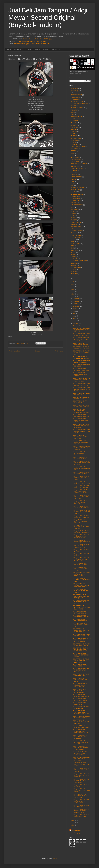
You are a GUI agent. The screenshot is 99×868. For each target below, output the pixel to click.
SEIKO (73, 242)
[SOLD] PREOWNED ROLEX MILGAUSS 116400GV (81, 665)
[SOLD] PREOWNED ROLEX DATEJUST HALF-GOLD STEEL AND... (81, 497)
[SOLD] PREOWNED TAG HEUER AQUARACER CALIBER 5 (80, 737)
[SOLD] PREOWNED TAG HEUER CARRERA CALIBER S (80, 502)
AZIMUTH (74, 110)
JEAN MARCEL (76, 190)
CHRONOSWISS (76, 138)
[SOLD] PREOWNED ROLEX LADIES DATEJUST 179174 (81, 369)
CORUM (73, 142)
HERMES (74, 179)
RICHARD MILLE (76, 235)
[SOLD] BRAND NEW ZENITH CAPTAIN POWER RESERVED (81, 759)
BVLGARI (74, 130)
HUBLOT (74, 183)
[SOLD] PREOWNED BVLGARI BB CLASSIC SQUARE (82, 361)
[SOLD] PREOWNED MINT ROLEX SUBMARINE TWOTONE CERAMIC (80, 491)
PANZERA (74, 220)
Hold (72, 181)
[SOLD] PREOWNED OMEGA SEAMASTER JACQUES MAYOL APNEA (81, 559)
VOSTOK (74, 270)
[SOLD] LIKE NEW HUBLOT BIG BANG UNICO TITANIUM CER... (81, 753)
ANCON (73, 106)
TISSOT (73, 252)
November (76, 301)
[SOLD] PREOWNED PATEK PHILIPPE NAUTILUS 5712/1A (81, 602)
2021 (73, 282)
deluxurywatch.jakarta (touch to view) (33, 41)
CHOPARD (74, 136)
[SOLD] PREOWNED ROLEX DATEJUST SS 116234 (81, 612)
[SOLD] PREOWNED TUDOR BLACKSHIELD (81, 402)
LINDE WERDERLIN (77, 194)
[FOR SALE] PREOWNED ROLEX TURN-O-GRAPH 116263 (81, 764)
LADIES (73, 192)
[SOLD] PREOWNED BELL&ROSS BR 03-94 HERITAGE (80, 437)
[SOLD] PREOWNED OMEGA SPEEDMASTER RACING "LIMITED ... (81, 775)
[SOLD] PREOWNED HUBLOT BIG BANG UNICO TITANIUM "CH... (81, 801)
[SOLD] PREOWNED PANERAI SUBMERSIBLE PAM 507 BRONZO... (82, 426)
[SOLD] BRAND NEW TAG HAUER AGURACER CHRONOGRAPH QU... (80, 650)
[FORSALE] (74, 91)
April (74, 318)
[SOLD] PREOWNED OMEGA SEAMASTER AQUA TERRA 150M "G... (82, 512)
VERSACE (74, 263)
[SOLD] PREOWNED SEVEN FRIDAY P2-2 (81, 555)
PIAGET (73, 229)
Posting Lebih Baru (14, 351)
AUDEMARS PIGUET (77, 108)
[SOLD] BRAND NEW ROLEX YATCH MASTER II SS (81, 564)
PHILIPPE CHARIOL (77, 226)
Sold (24, 346)
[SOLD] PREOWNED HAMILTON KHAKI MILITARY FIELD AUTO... (81, 731)
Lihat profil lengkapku (75, 833)
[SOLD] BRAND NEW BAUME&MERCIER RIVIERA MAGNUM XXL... (81, 411)
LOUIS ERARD (75, 198)
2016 (73, 294)
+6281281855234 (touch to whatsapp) (37, 39)
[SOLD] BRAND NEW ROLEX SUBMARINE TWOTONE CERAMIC (81, 330)
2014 (73, 820)
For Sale (37, 50)
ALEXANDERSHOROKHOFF (79, 104)
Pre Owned (28, 50)
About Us (46, 50)
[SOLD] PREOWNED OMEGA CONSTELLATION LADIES (81, 635)
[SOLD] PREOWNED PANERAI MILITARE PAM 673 (82, 675)
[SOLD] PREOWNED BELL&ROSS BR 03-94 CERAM (80, 374)
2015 (73, 296)
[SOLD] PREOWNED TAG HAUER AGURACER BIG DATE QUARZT (81, 597)
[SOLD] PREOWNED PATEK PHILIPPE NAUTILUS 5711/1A (81, 670)
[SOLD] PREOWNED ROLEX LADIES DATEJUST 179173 (81, 482)
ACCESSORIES (76, 97)
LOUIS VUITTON (76, 201)
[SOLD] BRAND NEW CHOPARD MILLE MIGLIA (81, 726)
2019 (73, 287)
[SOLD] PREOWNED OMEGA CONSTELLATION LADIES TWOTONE (81, 448)
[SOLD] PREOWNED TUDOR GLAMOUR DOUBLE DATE (81, 517)
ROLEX (73, 239)
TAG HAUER (75, 250)
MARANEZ (74, 203)
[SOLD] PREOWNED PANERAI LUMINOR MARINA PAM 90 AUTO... (82, 389)
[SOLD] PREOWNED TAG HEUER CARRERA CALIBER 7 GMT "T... (80, 685)
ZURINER (74, 274)
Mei (74, 316)
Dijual (73, 153)
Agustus (75, 309)
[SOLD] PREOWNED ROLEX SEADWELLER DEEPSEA (81, 415)
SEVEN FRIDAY (76, 244)
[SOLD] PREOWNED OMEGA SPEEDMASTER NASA (81, 717)
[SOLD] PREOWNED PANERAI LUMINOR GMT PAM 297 (82, 406)
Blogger (55, 859)
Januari (75, 326)
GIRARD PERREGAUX (78, 168)
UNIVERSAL (75, 259)
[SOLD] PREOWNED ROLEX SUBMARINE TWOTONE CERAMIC (81, 655)
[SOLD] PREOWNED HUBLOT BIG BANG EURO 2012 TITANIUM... (81, 339)
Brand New (17, 50)
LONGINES (74, 196)
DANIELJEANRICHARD (78, 147)
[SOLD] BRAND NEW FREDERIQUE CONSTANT (81, 541)
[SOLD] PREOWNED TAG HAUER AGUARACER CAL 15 (81, 625)
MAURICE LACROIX (77, 205)
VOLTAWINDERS (76, 268)
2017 (73, 292)
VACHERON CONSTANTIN (79, 261)
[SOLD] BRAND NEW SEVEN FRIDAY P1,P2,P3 (81, 398)
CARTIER (74, 132)
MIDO (73, 207)
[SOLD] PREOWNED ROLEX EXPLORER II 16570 (81, 816)
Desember (76, 299)
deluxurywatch (76, 830)
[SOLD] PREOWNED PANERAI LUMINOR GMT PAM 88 (82, 384)
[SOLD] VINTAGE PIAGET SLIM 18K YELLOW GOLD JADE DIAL (81, 527)
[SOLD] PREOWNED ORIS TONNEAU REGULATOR (81, 507)
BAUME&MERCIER (77, 117)
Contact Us (56, 50)
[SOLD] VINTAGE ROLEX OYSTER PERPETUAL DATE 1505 (80, 521)
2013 (73, 823)
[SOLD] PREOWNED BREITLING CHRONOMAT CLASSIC (81, 722)
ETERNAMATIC (76, 158)
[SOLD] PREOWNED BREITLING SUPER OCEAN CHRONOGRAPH (82, 631)
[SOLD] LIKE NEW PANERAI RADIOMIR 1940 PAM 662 (81, 532)
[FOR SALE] (75, 89)
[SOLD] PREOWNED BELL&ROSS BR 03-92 (80, 620)
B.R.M (14, 346)
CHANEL (74, 134)
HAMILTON (74, 175)
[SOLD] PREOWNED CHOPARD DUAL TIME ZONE (80, 680)
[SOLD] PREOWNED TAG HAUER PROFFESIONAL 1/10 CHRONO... (81, 748)
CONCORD (74, 140)
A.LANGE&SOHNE (77, 95)
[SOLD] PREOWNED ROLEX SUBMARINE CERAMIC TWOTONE (81, 420)
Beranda (37, 351)
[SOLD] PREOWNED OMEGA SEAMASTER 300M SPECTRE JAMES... (81, 536)
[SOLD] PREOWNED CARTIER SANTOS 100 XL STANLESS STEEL (82, 546)
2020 (73, 284)
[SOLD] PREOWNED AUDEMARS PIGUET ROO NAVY (81, 580)
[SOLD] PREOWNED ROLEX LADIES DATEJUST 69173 (81, 348)
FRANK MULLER (76, 162)
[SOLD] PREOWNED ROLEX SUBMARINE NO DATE (81, 473)
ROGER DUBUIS (76, 237)
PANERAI (74, 218)
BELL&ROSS (75, 119)
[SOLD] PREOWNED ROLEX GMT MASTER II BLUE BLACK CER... (81, 661)
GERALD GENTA (76, 166)
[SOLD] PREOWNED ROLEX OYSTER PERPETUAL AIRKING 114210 (81, 811)
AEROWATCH (75, 99)
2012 (73, 825)
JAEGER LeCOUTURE (78, 188)
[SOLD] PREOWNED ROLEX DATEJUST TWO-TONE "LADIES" (81, 770)
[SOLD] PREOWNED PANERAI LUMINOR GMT (82, 806)
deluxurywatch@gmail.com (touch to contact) (32, 44)
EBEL (73, 155)
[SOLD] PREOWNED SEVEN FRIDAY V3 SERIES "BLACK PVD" (81, 781)
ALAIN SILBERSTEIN (77, 101)
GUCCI (73, 173)
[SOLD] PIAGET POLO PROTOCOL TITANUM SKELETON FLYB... (80, 796)
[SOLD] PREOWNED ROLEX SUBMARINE (81, 703)
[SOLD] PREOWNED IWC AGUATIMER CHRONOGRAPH (80, 691)
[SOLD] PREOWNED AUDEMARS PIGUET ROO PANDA (81, 790)
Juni (74, 314)
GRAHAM (74, 170)
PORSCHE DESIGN (77, 231)
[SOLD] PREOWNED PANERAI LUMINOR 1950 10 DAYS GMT (82, 353)
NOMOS (73, 211)
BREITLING (74, 127)
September (76, 306)
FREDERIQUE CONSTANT (79, 164)
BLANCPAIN (75, 121)
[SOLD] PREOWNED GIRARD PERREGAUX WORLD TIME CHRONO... (81, 380)
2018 (73, 289)
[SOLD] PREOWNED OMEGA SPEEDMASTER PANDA (81, 334)
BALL (73, 114)
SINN (73, 246)
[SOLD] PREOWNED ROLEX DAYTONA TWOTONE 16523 (81, 478)
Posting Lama (59, 351)
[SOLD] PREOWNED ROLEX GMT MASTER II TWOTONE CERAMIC (82, 463)
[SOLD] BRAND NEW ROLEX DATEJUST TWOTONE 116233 (81, 569)
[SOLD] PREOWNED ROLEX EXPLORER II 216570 (81, 699)
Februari (75, 323)
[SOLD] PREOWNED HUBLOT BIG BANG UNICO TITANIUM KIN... (81, 574)
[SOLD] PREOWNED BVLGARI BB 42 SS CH (82, 365)
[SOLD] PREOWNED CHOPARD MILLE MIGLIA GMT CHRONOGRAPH (81, 585)
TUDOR (73, 255)
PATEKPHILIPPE (76, 222)
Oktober (75, 304)
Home (9, 50)
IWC (72, 186)
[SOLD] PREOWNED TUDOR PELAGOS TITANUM (81, 458)
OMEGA (73, 214)
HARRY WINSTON (76, 177)
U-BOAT (73, 257)
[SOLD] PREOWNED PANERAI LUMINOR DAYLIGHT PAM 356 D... (82, 431)
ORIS (73, 216)
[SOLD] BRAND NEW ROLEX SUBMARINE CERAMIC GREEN (81, 442)
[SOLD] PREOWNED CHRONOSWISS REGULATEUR (79, 453)
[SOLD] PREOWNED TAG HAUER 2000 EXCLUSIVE (81, 357)
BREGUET (74, 125)
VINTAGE (74, 265)
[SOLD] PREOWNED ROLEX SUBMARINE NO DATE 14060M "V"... (81, 591)
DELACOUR (75, 149)
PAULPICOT (75, 224)
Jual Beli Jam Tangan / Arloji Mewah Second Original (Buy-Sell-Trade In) (48, 17)
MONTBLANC (75, 209)
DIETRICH (74, 151)
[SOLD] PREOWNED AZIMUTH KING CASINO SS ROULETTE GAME (82, 640)
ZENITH (73, 272)
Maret (75, 321)
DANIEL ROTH (75, 145)
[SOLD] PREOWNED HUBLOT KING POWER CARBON (81, 486)
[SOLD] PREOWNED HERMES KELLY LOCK (82, 394)
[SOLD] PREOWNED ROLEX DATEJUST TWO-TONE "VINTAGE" (81, 742)
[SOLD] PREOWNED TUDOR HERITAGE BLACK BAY (81, 344)
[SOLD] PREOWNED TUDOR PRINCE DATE (81, 707)
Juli (74, 311)
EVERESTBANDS (76, 160)
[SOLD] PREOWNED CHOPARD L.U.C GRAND (81, 695)
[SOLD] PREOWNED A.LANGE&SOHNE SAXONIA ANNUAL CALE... (81, 712)
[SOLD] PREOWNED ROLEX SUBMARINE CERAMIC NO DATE (81, 468)
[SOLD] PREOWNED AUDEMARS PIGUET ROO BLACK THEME (81, 608)
